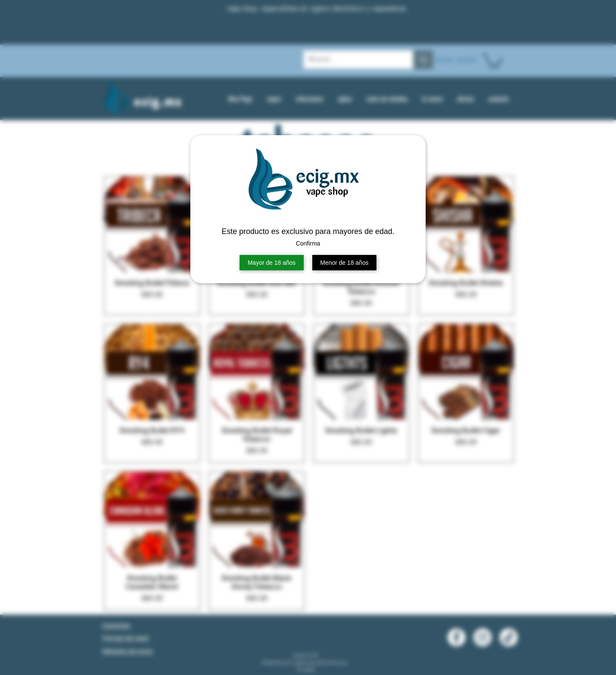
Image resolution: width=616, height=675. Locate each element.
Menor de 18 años (345, 263)
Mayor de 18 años (272, 263)
